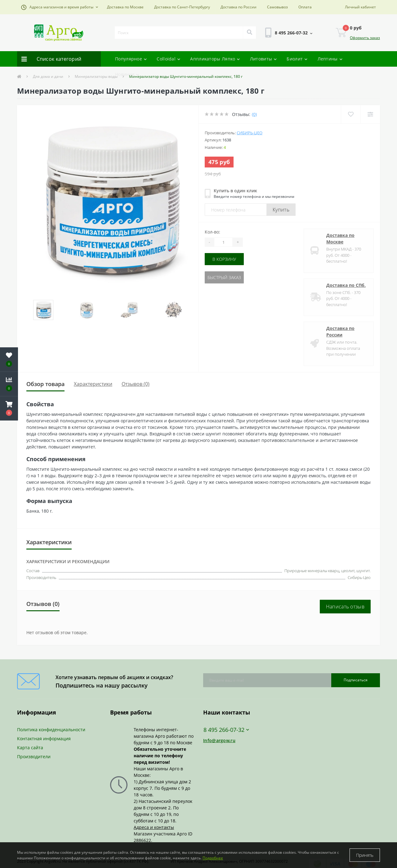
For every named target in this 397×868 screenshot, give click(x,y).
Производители (34, 757)
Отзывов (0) (136, 384)
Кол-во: (212, 232)
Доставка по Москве (125, 7)
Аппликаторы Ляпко (215, 59)
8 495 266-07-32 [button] (226, 730)
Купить (281, 210)
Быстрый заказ (224, 277)
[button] (60, 7)
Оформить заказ (365, 38)
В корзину (224, 259)
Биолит (297, 59)
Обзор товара (45, 384)
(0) (254, 114)
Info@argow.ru (219, 740)
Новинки (127, 74)
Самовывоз (277, 7)
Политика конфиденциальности (51, 730)
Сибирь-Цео (250, 133)
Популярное (131, 59)
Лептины (330, 59)
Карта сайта (30, 748)
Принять (365, 855)
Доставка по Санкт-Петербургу (182, 7)
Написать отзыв (345, 607)
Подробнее (213, 858)
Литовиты (263, 59)
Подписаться (356, 680)
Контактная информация (44, 739)
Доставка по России (239, 7)
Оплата (305, 7)
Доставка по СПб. (346, 285)
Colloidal (168, 59)
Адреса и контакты (154, 827)
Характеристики (93, 384)
